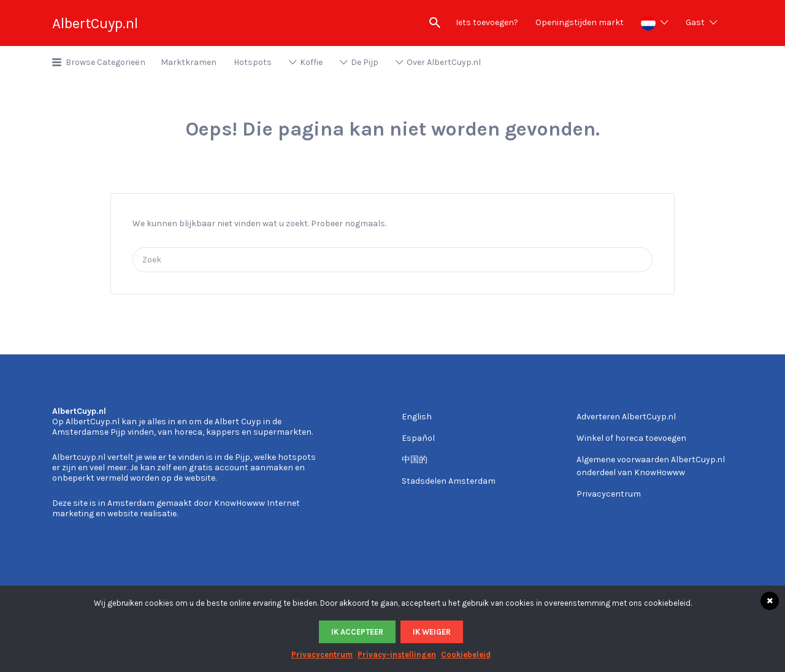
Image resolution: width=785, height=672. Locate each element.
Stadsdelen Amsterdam (449, 481)
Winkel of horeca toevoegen (631, 438)
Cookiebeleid (466, 655)
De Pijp (365, 62)
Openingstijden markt (580, 22)
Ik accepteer (357, 632)
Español (418, 438)
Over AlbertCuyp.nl (444, 62)
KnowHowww (239, 503)
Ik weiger (432, 632)
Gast (695, 22)
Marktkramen (189, 62)
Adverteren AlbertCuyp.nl (626, 417)
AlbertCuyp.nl (95, 23)
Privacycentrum (609, 494)
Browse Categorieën (105, 62)
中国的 (415, 460)
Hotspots (253, 62)
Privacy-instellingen (397, 655)
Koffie (311, 62)
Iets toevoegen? (487, 22)
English (417, 417)
